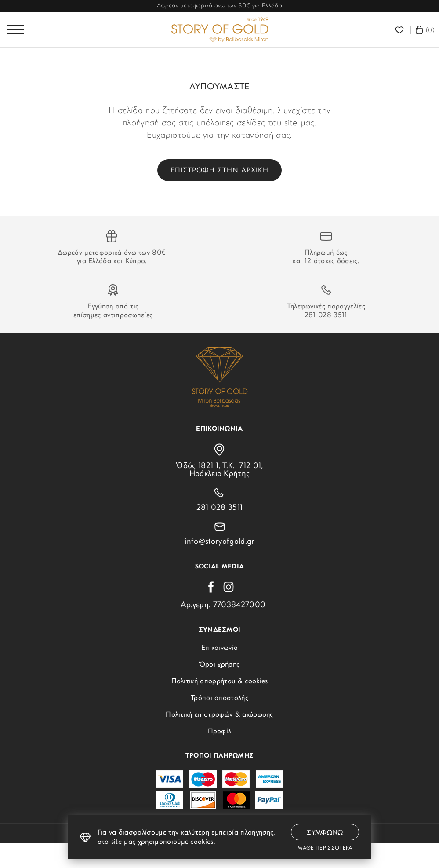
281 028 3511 (326, 315)
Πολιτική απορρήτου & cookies (220, 681)
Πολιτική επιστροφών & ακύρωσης (219, 715)
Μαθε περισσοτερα (325, 848)
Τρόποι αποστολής (219, 698)
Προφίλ (220, 732)
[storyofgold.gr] (220, 30)
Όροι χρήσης (220, 665)
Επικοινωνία (220, 648)
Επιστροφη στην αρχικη (219, 171)
